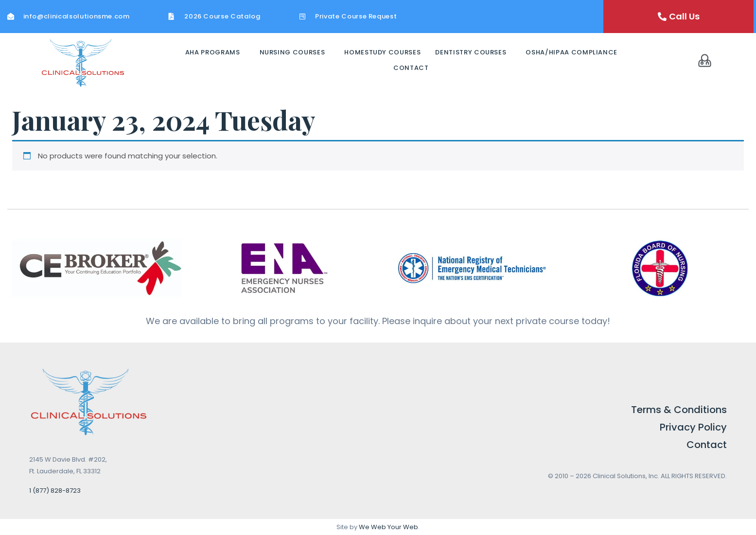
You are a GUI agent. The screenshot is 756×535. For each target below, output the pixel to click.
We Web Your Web (388, 527)
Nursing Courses (292, 52)
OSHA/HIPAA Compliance (571, 52)
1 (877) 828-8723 (55, 491)
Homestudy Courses (382, 52)
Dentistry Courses (471, 52)
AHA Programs (213, 52)
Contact (411, 68)
